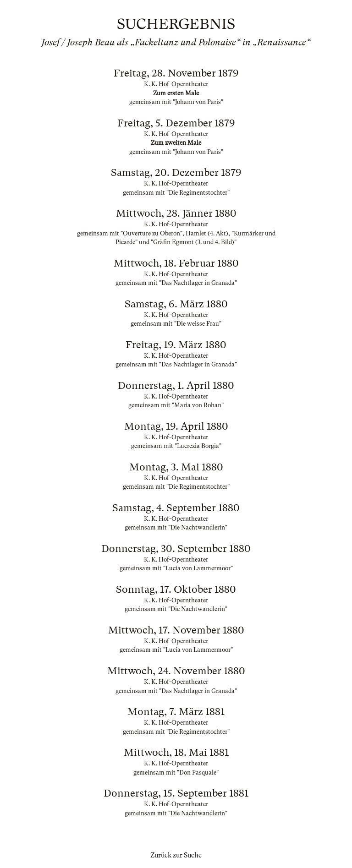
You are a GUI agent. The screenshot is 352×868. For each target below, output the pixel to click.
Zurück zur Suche (176, 855)
